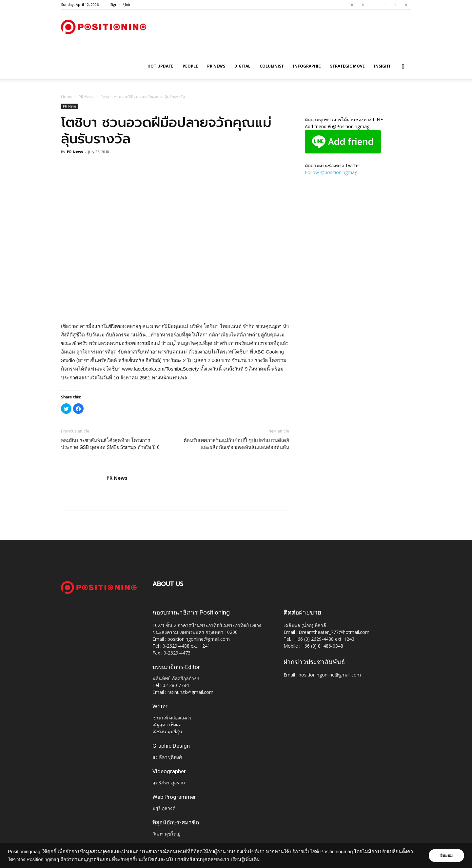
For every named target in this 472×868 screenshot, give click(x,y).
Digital (242, 66)
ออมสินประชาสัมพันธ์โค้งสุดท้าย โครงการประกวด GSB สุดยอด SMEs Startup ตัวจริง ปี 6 (110, 444)
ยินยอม (446, 856)
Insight (382, 66)
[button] (403, 67)
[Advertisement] (175, 305)
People (190, 66)
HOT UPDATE (160, 66)
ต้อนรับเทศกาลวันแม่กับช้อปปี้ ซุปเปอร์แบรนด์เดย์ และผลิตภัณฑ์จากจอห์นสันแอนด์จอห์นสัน (236, 444)
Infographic (307, 66)
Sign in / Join (121, 4)
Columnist (272, 66)
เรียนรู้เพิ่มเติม (245, 859)
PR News (216, 66)
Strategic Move (347, 66)
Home (67, 97)
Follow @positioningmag (331, 172)
